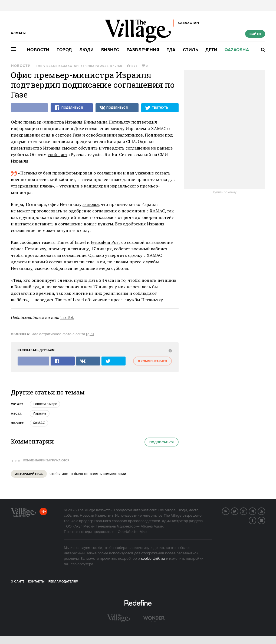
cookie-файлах (153, 559)
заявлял (91, 204)
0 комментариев (152, 361)
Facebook (256, 520)
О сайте (18, 582)
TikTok (67, 317)
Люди (87, 50)
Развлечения (143, 50)
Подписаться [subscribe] (162, 442)
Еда (171, 50)
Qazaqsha (237, 50)
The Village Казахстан (57, 66)
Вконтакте (229, 511)
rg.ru (90, 334)
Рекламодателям (63, 582)
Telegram (256, 511)
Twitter (238, 511)
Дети (211, 50)
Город (64, 50)
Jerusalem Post (105, 242)
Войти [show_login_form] (255, 34)
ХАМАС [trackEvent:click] (39, 423)
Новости (38, 50)
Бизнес (110, 50)
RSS (265, 511)
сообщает (57, 154)
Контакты (37, 582)
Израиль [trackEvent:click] (40, 413)
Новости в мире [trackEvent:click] (45, 404)
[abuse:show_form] (170, 350)
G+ (247, 511)
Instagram (265, 520)
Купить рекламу (225, 192)
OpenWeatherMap (132, 532)
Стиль (191, 50)
